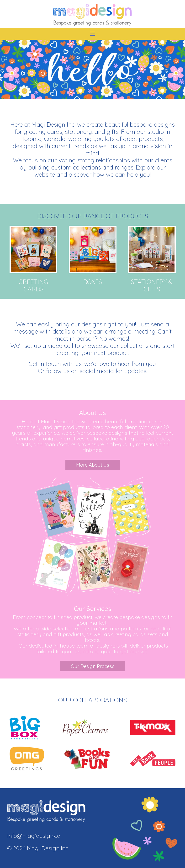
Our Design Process (93, 666)
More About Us (93, 465)
